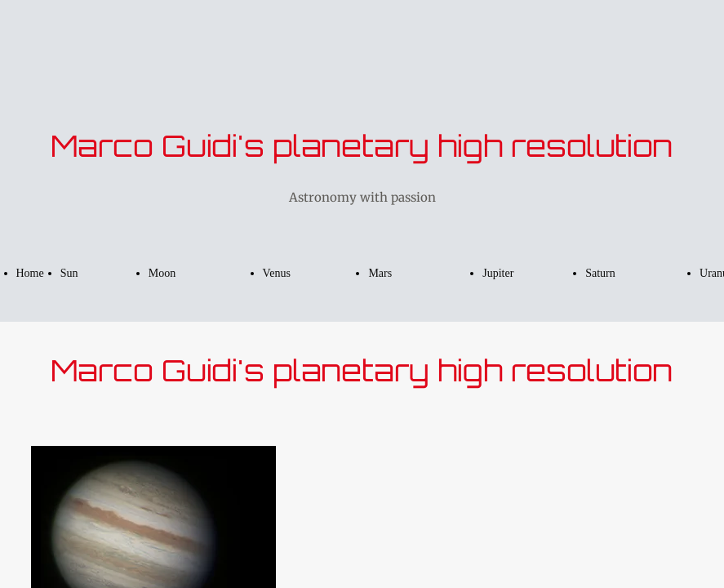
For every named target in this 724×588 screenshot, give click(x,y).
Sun (69, 273)
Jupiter (498, 273)
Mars (380, 273)
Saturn (600, 273)
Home (30, 273)
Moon (162, 273)
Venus (277, 273)
